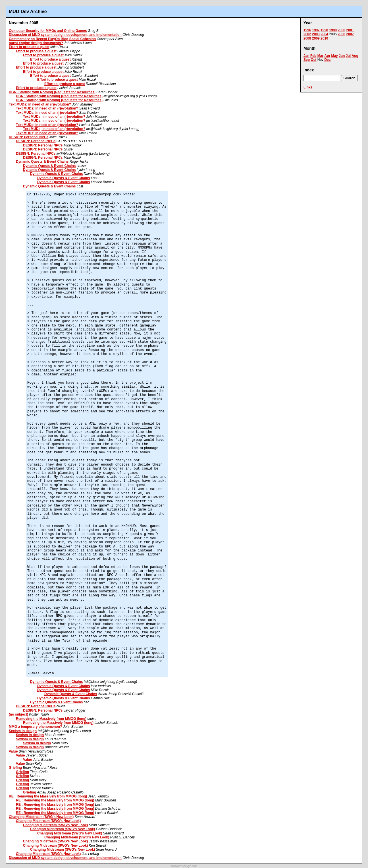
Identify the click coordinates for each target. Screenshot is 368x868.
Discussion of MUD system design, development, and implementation (65, 35)
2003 (316, 34)
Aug (355, 56)
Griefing (15, 768)
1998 (324, 30)
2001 (350, 30)
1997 (316, 30)
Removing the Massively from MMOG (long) (51, 719)
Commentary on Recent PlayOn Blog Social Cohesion (52, 39)
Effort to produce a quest (29, 47)
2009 (316, 38)
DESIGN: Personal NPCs (29, 137)
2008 (307, 38)
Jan (306, 56)
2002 (307, 34)
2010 (324, 38)
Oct (313, 60)
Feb (313, 56)
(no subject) (18, 714)
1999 (333, 30)
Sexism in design (23, 731)
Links (308, 87)
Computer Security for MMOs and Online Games (48, 31)
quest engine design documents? (36, 43)
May (334, 56)
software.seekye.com (184, 866)
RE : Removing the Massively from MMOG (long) (48, 796)
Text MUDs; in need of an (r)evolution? (40, 104)
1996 (307, 30)
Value (13, 751)
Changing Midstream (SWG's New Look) (41, 817)
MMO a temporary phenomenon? (35, 727)
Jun (342, 56)
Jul (348, 56)
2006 (341, 34)
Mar (320, 56)
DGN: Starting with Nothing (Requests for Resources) (52, 92)
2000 (341, 30)
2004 (324, 34)
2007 (350, 34)
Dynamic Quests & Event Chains (42, 162)
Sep (307, 60)
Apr (327, 56)
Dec (327, 60)
